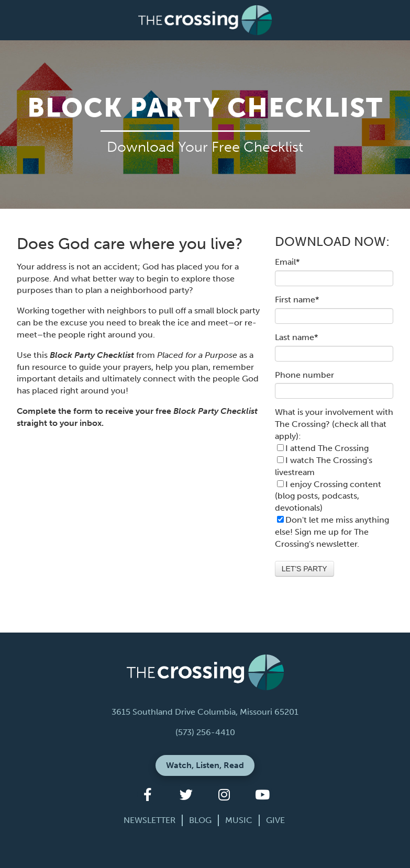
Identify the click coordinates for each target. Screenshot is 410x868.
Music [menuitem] (239, 820)
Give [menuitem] (275, 820)
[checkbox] (334, 478)
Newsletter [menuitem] (149, 820)
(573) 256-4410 (205, 732)
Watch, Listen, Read (205, 765)
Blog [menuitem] (200, 820)
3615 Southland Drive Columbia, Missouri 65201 (205, 712)
